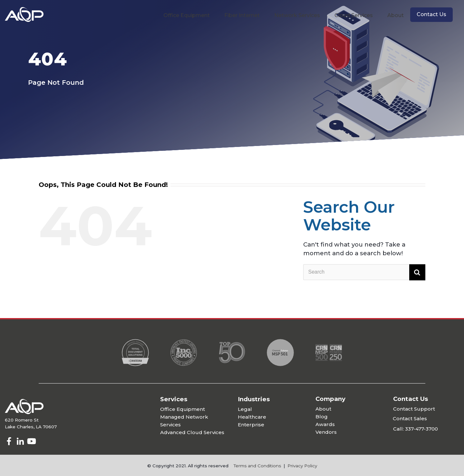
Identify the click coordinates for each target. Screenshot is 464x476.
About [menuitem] (396, 15)
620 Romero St (22, 420)
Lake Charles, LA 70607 (31, 427)
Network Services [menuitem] (297, 15)
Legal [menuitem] (245, 409)
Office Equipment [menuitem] (187, 15)
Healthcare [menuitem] (252, 417)
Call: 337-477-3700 (416, 429)
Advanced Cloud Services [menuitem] (192, 432)
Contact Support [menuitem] (414, 409)
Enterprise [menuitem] (251, 425)
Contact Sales (410, 418)
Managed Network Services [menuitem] (184, 421)
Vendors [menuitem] (326, 432)
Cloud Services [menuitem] (354, 15)
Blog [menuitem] (322, 417)
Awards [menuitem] (325, 424)
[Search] (364, 272)
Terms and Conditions (257, 466)
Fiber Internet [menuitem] (242, 15)
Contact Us (431, 14)
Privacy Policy (302, 466)
